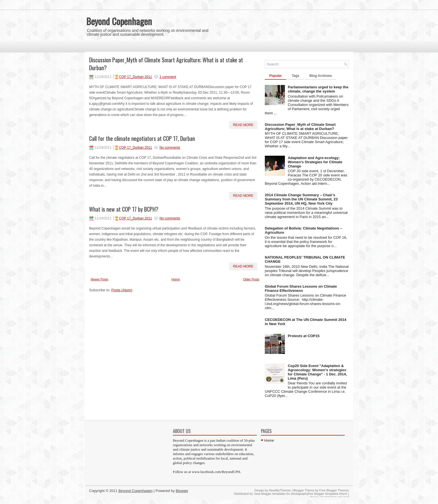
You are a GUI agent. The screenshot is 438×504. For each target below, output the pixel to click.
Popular (276, 76)
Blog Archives (321, 76)
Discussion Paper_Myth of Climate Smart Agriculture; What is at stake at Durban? (166, 64)
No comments (170, 148)
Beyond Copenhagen (119, 21)
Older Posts (251, 279)
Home (176, 279)
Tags (296, 76)
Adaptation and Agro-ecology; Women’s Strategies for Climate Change (315, 162)
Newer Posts (99, 279)
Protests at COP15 (303, 336)
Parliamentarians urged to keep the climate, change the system (318, 89)
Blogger (182, 491)
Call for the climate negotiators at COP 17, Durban (142, 138)
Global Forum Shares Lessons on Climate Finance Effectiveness (301, 288)
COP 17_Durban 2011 (136, 77)
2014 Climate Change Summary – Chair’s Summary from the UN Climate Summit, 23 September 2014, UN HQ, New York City (301, 199)
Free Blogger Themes (334, 490)
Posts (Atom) (122, 290)
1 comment (168, 77)
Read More (243, 125)
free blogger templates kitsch (328, 494)
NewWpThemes (280, 490)
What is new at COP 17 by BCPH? (124, 209)
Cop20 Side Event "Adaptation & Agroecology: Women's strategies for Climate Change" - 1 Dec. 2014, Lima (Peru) (317, 372)
